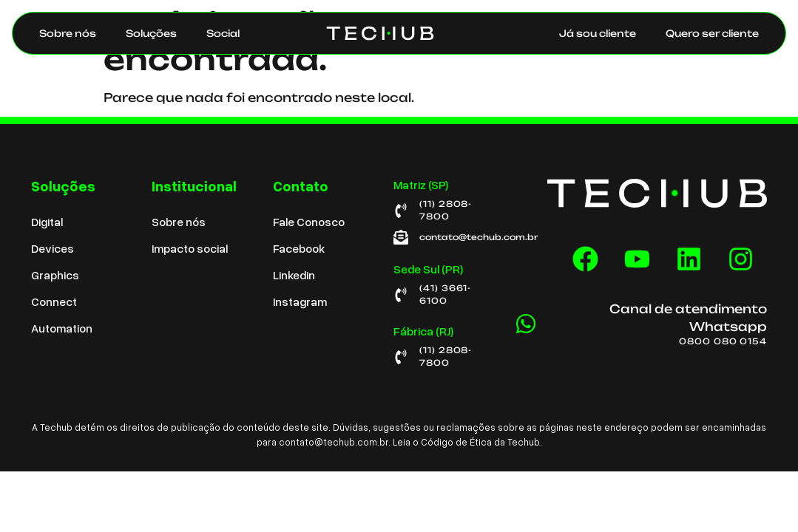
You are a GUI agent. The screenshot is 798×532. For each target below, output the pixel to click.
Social (223, 33)
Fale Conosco (309, 222)
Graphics (55, 275)
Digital (47, 222)
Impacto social (190, 248)
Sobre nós (68, 33)
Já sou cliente (598, 33)
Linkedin (294, 275)
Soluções (151, 33)
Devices (53, 248)
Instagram (300, 301)
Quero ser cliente (712, 33)
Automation (62, 328)
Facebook (299, 248)
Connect (54, 301)
